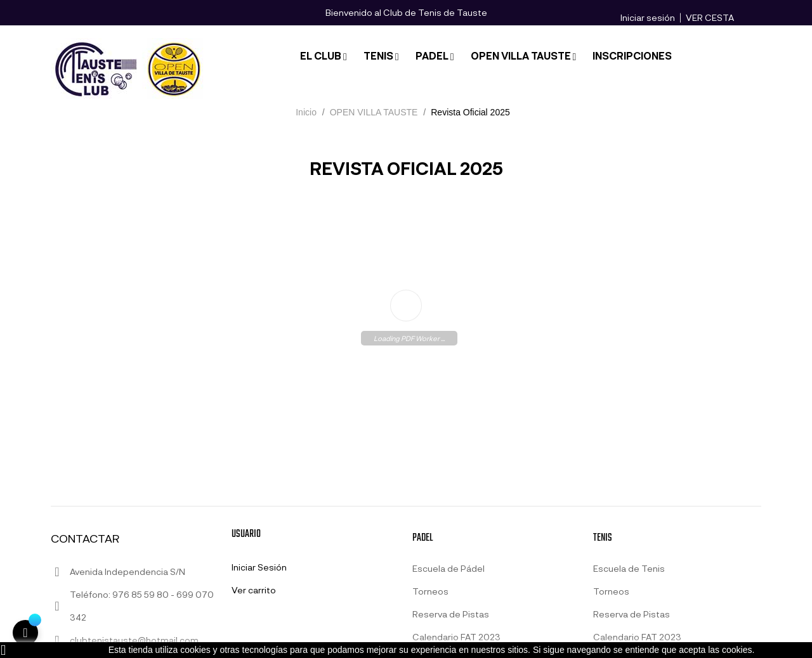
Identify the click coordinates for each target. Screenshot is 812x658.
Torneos (430, 591)
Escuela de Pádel (449, 568)
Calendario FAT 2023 (456, 637)
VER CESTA (710, 17)
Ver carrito (254, 590)
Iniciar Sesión (259, 567)
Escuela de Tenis (629, 568)
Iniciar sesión (648, 17)
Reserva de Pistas (451, 614)
